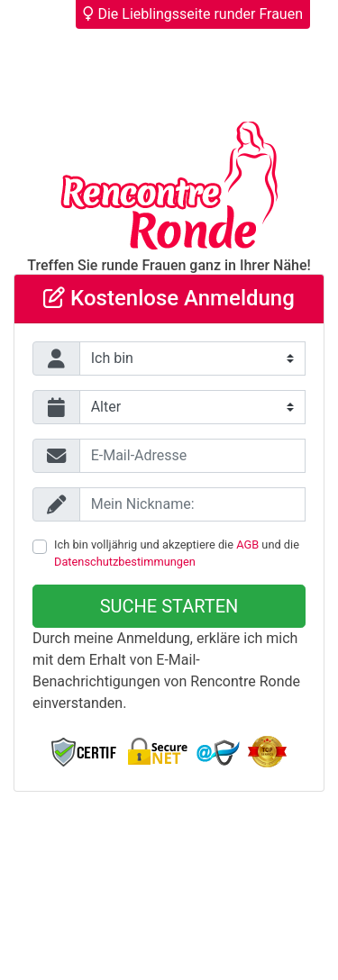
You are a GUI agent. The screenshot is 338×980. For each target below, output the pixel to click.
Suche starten (169, 606)
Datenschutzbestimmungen (125, 562)
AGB (247, 544)
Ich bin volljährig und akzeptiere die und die (177, 553)
